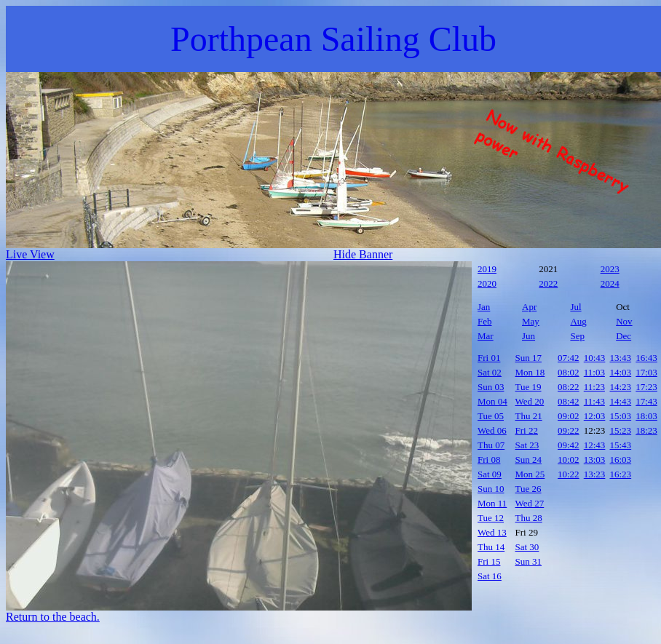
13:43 (621, 358)
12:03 (595, 416)
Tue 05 (491, 416)
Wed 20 (530, 401)
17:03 (646, 372)
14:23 (621, 387)
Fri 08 (489, 460)
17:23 (646, 387)
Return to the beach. (53, 617)
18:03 (646, 416)
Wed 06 (492, 430)
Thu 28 (529, 518)
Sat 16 (490, 576)
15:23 (621, 430)
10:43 (595, 358)
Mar (486, 336)
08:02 (569, 372)
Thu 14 (491, 547)
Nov (624, 321)
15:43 (621, 445)
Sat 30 (527, 547)
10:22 (569, 474)
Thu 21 (529, 416)
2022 (548, 283)
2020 (487, 283)
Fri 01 (489, 358)
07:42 (569, 358)
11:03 (594, 372)
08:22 (569, 387)
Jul (575, 307)
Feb (485, 321)
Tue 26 (529, 489)
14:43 (621, 401)
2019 (487, 269)
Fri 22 (527, 430)
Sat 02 (490, 372)
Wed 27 (530, 503)
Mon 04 (492, 401)
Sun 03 (491, 387)
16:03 (621, 460)
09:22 (569, 430)
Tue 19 (529, 387)
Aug (578, 321)
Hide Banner (363, 254)
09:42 (569, 445)
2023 (610, 269)
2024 (610, 283)
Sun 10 (491, 489)
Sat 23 (527, 445)
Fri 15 (489, 561)
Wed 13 (492, 532)
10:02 (569, 460)
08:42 (569, 401)
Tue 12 (491, 518)
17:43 (646, 401)
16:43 (646, 358)
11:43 (594, 401)
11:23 (594, 387)
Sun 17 (529, 358)
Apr (529, 307)
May (531, 321)
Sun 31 (529, 561)
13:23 (595, 474)
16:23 (621, 474)
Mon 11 (492, 503)
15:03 (621, 416)
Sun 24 (529, 460)
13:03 (595, 460)
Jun (529, 336)
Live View (30, 254)
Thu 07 (491, 445)
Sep (577, 336)
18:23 (646, 430)
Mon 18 (530, 372)
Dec (624, 336)
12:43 (595, 445)
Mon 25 (530, 474)
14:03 (621, 372)
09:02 (569, 416)
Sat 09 (490, 474)
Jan (484, 307)
